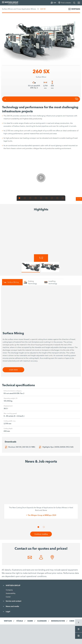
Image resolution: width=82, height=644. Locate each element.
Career (8, 597)
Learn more (13, 370)
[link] (41, 178)
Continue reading (41, 534)
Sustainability (11, 593)
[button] (19, 198)
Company (9, 590)
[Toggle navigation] (5, 99)
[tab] (12, 282)
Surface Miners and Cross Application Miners (19, 9)
